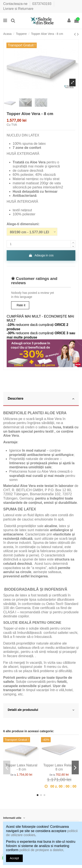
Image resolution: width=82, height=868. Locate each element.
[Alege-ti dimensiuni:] (32, 232)
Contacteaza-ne (16, 4)
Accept (14, 858)
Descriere (41, 399)
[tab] (41, 399)
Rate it (21, 305)
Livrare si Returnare (18, 9)
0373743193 (42, 4)
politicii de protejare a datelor (41, 850)
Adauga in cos (41, 255)
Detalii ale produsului (41, 710)
